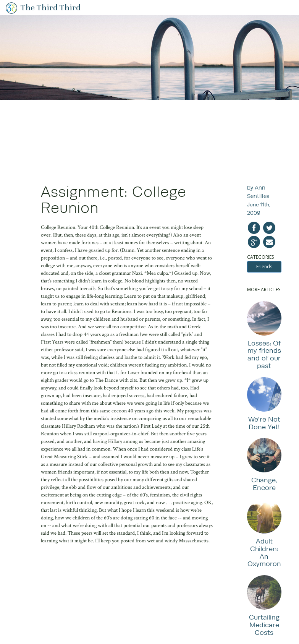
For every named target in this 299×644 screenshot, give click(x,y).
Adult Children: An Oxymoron (264, 552)
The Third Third (51, 7)
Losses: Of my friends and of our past (264, 354)
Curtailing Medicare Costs (264, 625)
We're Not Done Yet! (264, 423)
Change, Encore (264, 484)
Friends (264, 267)
